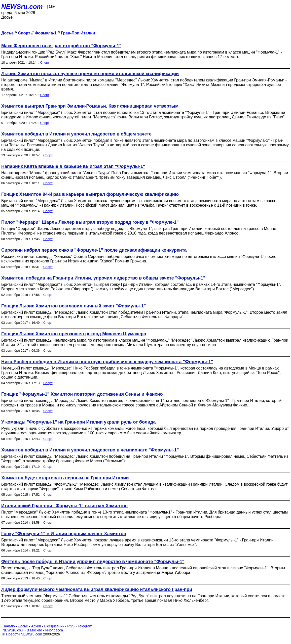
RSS (71, 626)
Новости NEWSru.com (24, 634)
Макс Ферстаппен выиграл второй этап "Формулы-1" (61, 46)
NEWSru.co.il (13, 630)
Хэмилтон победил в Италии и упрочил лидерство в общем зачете (76, 134)
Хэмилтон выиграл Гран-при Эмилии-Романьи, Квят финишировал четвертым (90, 106)
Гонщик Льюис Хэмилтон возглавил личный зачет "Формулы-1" (74, 306)
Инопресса (54, 630)
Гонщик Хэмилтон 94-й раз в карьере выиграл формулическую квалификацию (90, 194)
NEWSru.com (22, 7)
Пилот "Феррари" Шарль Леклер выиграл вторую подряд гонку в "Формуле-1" (90, 222)
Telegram (85, 626)
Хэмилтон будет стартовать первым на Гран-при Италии (65, 478)
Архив (36, 626)
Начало (9, 626)
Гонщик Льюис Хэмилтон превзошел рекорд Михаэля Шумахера (74, 334)
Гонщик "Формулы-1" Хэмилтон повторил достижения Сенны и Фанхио (82, 394)
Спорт (45, 62)
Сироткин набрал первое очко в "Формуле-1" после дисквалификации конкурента (94, 250)
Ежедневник (54, 626)
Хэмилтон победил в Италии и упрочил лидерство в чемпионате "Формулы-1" (90, 450)
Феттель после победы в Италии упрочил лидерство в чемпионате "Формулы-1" (93, 562)
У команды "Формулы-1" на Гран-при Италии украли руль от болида (78, 422)
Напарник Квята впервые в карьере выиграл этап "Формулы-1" (73, 166)
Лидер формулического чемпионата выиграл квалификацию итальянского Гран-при (97, 589)
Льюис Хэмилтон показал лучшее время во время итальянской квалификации (90, 74)
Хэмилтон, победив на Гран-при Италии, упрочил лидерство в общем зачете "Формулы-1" (103, 278)
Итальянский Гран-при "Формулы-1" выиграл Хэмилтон (64, 506)
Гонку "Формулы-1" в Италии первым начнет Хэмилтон (64, 534)
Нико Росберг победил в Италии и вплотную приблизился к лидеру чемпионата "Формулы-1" (107, 362)
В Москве (34, 630)
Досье (23, 626)
